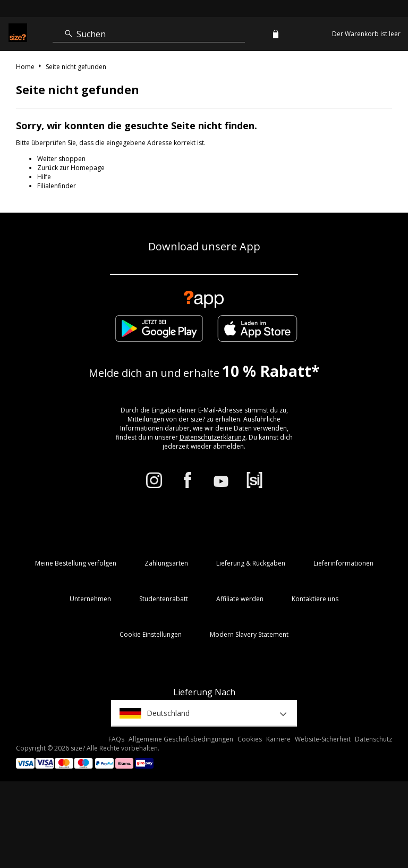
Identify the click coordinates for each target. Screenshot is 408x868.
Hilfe (44, 177)
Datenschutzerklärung (212, 437)
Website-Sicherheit (323, 739)
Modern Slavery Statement (249, 634)
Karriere (278, 739)
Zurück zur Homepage (71, 168)
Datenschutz (373, 739)
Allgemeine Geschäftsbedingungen (181, 739)
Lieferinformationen (343, 563)
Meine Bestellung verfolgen (76, 563)
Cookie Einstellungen (151, 634)
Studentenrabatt (164, 599)
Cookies (250, 739)
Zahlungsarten (166, 563)
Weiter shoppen (61, 159)
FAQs (116, 739)
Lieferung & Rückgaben (251, 563)
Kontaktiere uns (315, 599)
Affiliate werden (240, 599)
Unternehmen (90, 599)
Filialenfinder (57, 186)
